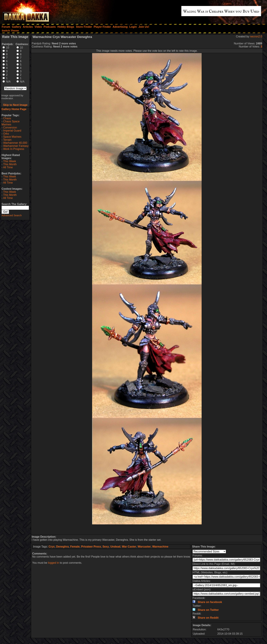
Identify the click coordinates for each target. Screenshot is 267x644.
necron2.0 (256, 36)
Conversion (10, 128)
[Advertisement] (147, 529)
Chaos (7, 118)
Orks (6, 134)
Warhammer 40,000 (15, 143)
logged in (54, 563)
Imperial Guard (12, 131)
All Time (8, 167)
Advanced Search (12, 215)
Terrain (7, 140)
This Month (10, 164)
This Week (9, 161)
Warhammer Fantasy (16, 146)
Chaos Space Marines (11, 123)
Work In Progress (14, 149)
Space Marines (12, 137)
